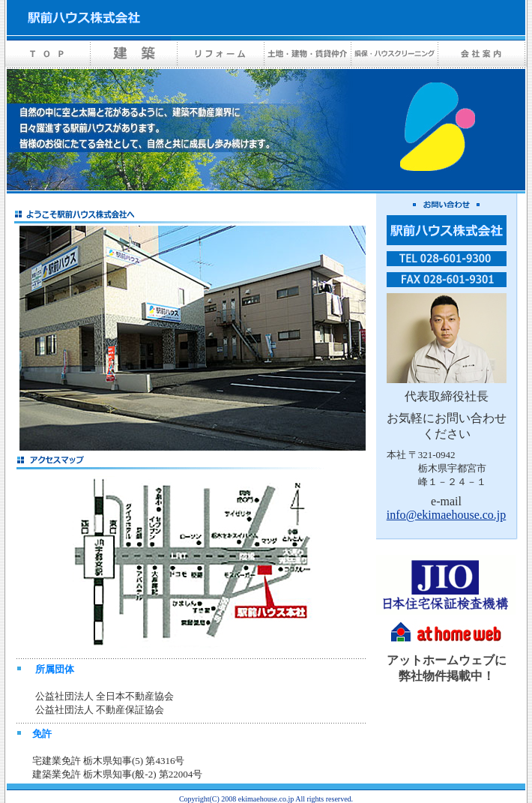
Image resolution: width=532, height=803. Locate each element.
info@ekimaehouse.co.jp (447, 515)
